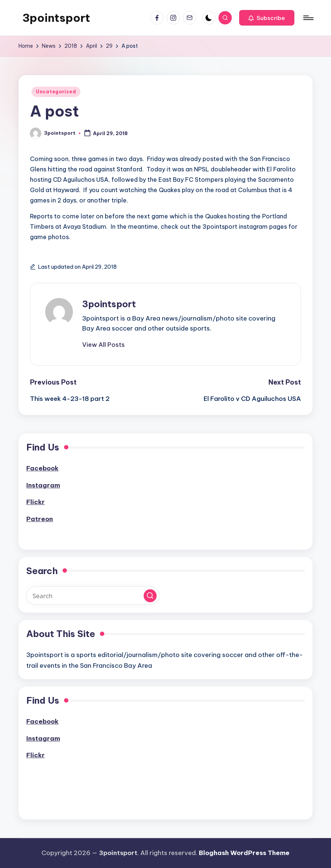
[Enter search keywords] (93, 596)
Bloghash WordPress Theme (244, 853)
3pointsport (56, 18)
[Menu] (308, 18)
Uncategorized (56, 92)
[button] (267, 18)
